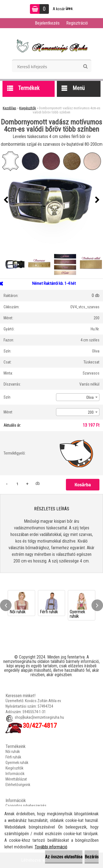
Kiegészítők (28, 108)
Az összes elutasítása (64, 857)
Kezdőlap (9, 108)
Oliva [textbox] (90, 397)
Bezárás (92, 857)
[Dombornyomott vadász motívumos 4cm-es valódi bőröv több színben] (51, 200)
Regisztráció (77, 23)
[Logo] (51, 46)
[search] (85, 67)
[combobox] (78, 397)
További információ (51, 847)
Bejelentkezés (47, 23)
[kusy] (17, 484)
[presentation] (6, 200)
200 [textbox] (91, 412)
